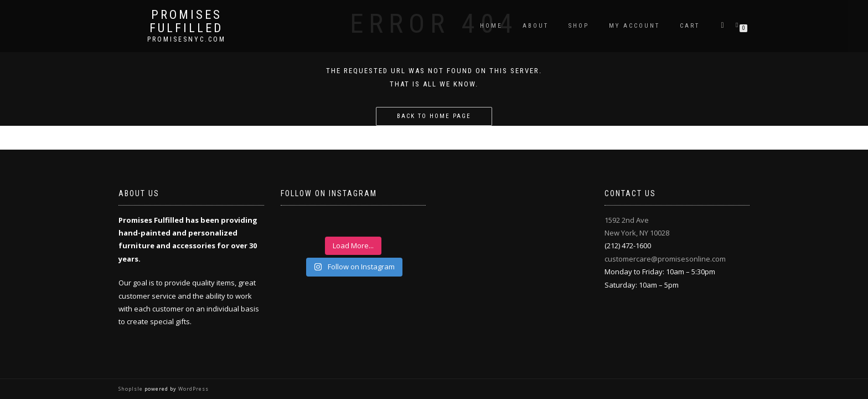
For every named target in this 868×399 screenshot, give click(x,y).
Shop (579, 26)
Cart (690, 26)
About (536, 26)
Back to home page (434, 116)
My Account (634, 26)
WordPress (193, 389)
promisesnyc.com (187, 39)
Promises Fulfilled (186, 22)
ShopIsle (131, 389)
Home (491, 26)
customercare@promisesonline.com (665, 259)
